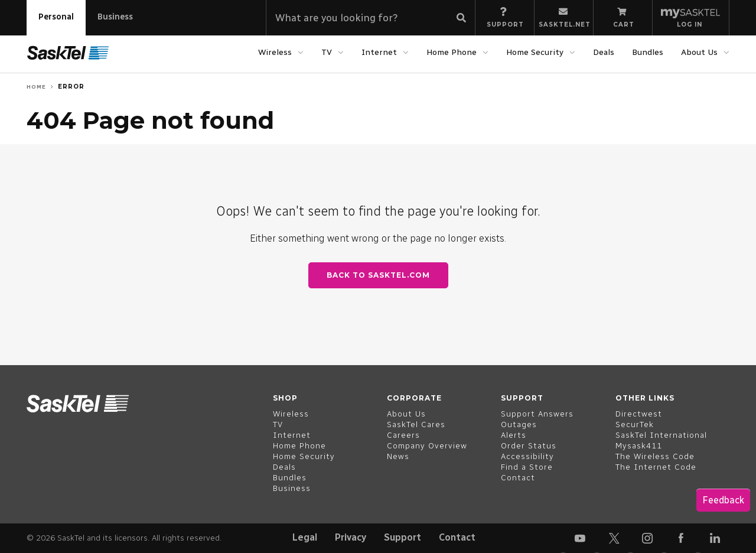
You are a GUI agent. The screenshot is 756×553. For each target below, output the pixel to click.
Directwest (639, 414)
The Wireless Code (655, 456)
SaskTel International (661, 435)
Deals (604, 52)
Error (71, 87)
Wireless (275, 52)
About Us (699, 52)
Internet (379, 52)
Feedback (723, 500)
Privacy (351, 537)
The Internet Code (656, 467)
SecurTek (635, 424)
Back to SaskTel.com (378, 275)
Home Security (535, 52)
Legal (305, 537)
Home (36, 87)
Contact (457, 537)
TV (327, 52)
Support (403, 537)
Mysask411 (639, 446)
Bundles (648, 52)
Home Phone (452, 52)
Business (115, 17)
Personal (56, 17)
